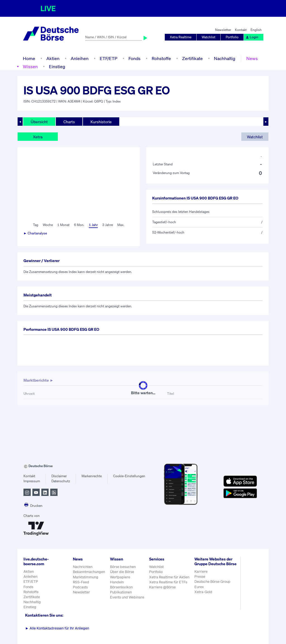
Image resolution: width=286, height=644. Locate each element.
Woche (48, 225)
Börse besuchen (123, 567)
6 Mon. (79, 225)
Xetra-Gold (203, 592)
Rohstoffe (161, 58)
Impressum (32, 481)
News (252, 58)
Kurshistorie (101, 122)
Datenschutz (61, 481)
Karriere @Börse (162, 587)
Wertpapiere (120, 577)
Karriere (201, 571)
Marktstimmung (86, 577)
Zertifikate (192, 58)
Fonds (134, 58)
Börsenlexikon (121, 587)
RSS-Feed (81, 582)
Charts (69, 122)
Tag (36, 225)
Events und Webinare (127, 597)
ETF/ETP (109, 58)
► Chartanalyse (35, 233)
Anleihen (80, 58)
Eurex (199, 587)
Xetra (38, 137)
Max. (121, 225)
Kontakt (241, 30)
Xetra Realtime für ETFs (168, 582)
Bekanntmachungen (89, 572)
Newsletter (223, 30)
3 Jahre (108, 225)
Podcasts (80, 587)
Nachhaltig (225, 58)
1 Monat (63, 225)
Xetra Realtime (181, 37)
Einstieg (57, 66)
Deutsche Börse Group (212, 582)
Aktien (53, 58)
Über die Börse (122, 572)
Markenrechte (92, 476)
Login (252, 37)
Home (29, 58)
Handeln (117, 582)
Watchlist (208, 37)
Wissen (30, 66)
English (256, 30)
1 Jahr (93, 225)
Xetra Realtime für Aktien (169, 577)
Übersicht (39, 122)
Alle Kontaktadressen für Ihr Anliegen (57, 628)
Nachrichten (83, 567)
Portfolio (232, 37)
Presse (200, 577)
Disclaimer (59, 476)
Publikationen (121, 592)
